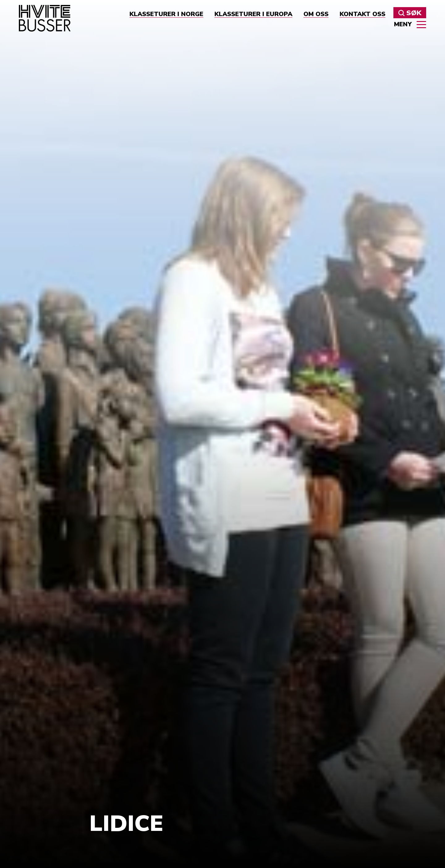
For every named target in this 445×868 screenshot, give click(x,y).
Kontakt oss (362, 14)
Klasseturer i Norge (166, 14)
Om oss (316, 14)
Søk (410, 13)
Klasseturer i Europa (253, 14)
